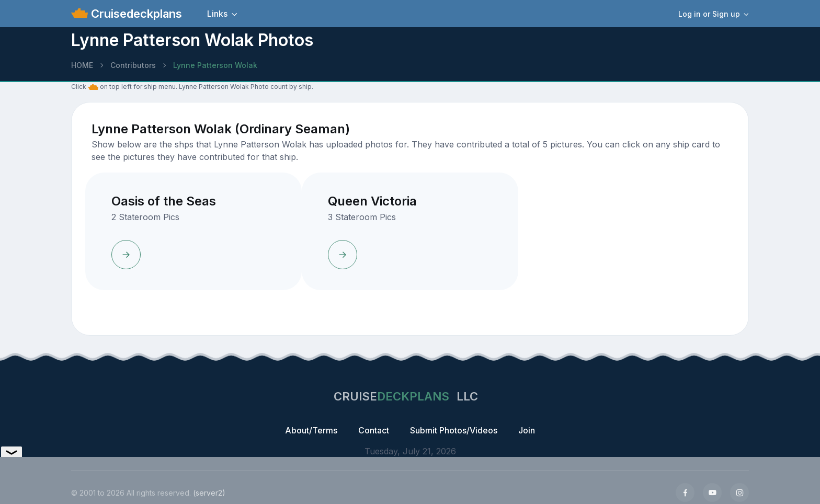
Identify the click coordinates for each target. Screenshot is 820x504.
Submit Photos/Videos (454, 430)
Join (527, 430)
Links (217, 14)
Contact (374, 430)
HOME (82, 65)
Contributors (133, 65)
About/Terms (311, 430)
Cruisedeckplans (135, 14)
